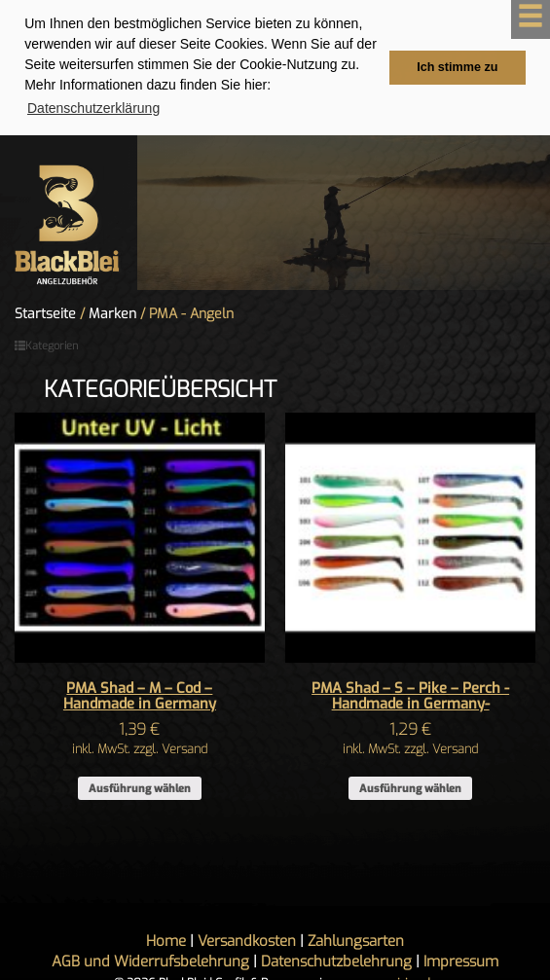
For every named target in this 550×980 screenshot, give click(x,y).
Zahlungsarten (356, 940)
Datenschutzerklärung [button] (93, 108)
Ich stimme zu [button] (457, 67)
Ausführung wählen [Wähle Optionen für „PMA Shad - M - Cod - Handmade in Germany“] (140, 788)
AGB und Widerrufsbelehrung (150, 961)
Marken (112, 314)
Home (166, 940)
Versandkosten (247, 940)
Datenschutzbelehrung (336, 961)
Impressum (461, 961)
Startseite (45, 314)
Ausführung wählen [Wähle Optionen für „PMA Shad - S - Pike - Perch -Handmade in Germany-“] (410, 788)
